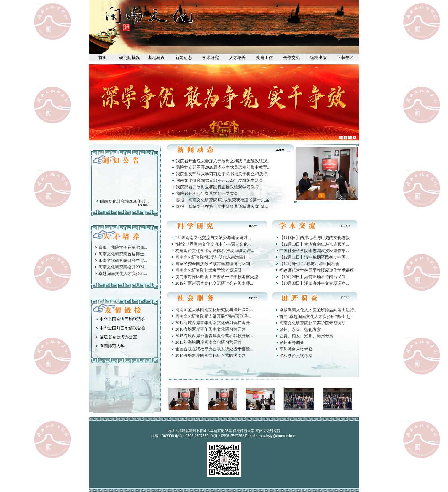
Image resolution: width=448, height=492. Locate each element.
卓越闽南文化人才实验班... (123, 274)
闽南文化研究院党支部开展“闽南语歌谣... (213, 316)
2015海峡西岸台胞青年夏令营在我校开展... (214, 336)
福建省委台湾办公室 (118, 337)
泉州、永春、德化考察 (300, 330)
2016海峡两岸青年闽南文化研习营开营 (211, 329)
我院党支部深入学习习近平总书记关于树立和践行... (223, 174)
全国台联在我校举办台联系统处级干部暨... (214, 349)
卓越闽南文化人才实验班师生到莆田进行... (318, 310)
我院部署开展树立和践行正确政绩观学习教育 (217, 187)
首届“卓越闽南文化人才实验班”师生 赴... (316, 317)
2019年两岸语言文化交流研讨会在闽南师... (214, 283)
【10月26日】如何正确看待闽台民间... (314, 277)
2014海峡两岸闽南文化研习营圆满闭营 (211, 355)
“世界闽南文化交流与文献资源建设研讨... (213, 238)
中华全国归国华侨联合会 (122, 328)
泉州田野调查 (292, 343)
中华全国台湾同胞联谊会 (122, 319)
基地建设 (157, 58)
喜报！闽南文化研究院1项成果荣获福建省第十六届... (224, 200)
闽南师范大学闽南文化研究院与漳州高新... (214, 310)
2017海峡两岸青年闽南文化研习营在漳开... (214, 323)
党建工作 (264, 58)
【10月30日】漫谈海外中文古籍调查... (314, 283)
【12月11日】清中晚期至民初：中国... (314, 257)
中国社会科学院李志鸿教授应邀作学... (314, 251)
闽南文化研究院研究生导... (123, 261)
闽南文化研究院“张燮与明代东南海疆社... (213, 257)
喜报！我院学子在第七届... (123, 247)
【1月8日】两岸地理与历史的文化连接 (315, 238)
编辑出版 (318, 58)
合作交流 (291, 58)
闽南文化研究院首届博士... (123, 254)
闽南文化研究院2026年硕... (124, 203)
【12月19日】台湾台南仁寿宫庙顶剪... (314, 244)
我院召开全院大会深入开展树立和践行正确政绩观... (223, 161)
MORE (143, 205)
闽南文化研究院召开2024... (123, 267)
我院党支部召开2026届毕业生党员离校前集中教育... (223, 167)
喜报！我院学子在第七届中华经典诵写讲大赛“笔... (222, 207)
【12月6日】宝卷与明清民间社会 (309, 264)
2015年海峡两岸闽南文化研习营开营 (208, 342)
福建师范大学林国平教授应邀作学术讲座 (317, 270)
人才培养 (237, 58)
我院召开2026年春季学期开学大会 (207, 194)
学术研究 (211, 58)
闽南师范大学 (112, 346)
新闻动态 (184, 58)
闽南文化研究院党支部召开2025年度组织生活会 (219, 180)
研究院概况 (130, 58)
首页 (103, 58)
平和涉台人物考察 (296, 349)
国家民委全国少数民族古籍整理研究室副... (214, 264)
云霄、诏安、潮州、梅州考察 (306, 336)
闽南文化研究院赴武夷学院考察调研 (208, 270)
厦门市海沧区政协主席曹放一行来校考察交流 (217, 277)
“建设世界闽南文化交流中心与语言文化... (213, 244)
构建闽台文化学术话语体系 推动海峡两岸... (215, 251)
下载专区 (345, 58)
